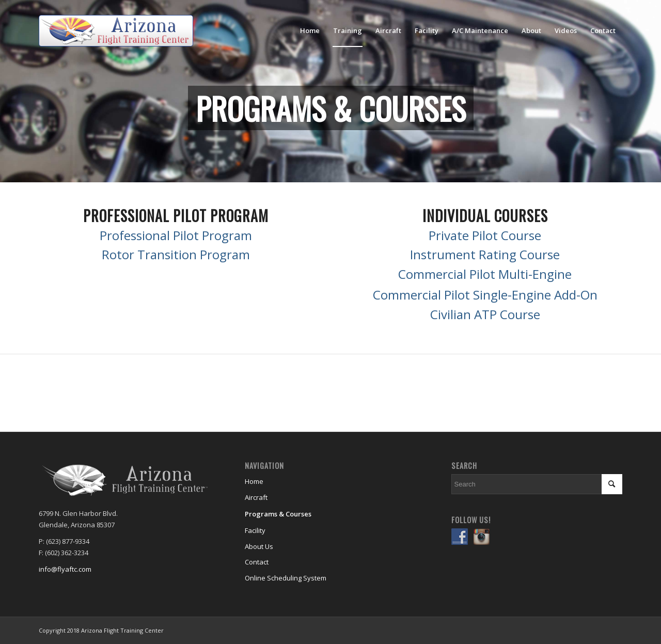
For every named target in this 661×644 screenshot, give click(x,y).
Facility (255, 530)
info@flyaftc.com (65, 569)
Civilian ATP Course (485, 314)
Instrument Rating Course (485, 254)
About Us (259, 546)
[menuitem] (310, 30)
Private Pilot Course (485, 235)
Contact (257, 562)
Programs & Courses (278, 514)
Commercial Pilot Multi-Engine (485, 274)
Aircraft (256, 497)
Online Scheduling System (286, 578)
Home (254, 481)
